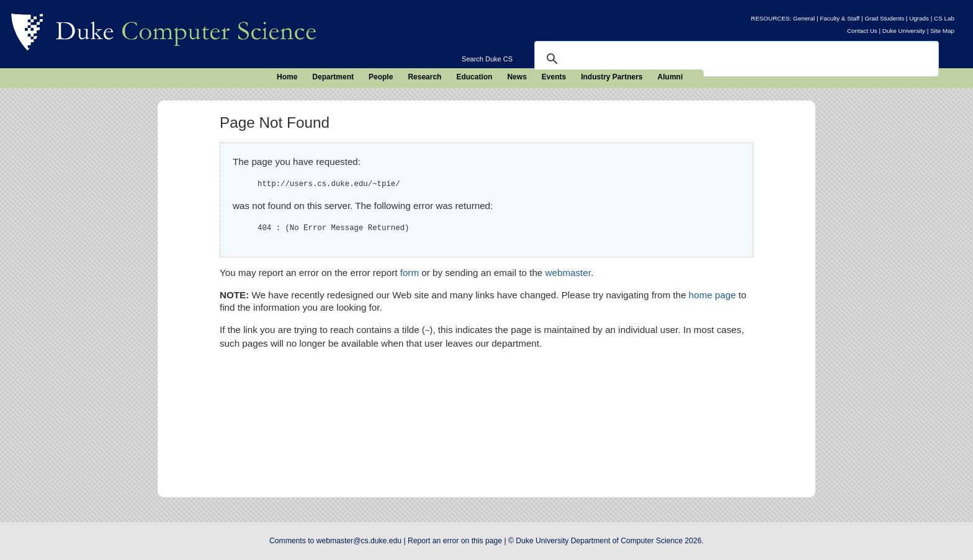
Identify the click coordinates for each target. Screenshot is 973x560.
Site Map (942, 31)
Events (554, 77)
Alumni (670, 77)
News (517, 77)
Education (474, 77)
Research (424, 77)
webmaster (568, 273)
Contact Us (862, 31)
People (381, 77)
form (410, 273)
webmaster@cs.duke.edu (359, 541)
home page (712, 295)
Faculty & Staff (840, 18)
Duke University (904, 31)
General (804, 18)
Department (333, 77)
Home (287, 77)
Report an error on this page (455, 541)
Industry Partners (612, 77)
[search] (735, 59)
